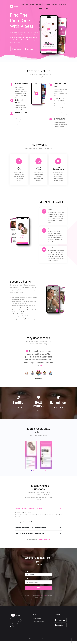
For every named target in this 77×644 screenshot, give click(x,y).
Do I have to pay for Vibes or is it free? (28, 509)
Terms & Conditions (38, 621)
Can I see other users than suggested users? (31, 533)
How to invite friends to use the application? (30, 528)
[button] (43, 6)
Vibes (38, 641)
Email (26, 579)
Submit (39, 588)
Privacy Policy (37, 618)
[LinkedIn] (14, 627)
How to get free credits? (23, 522)
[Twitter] (11, 627)
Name (26, 571)
